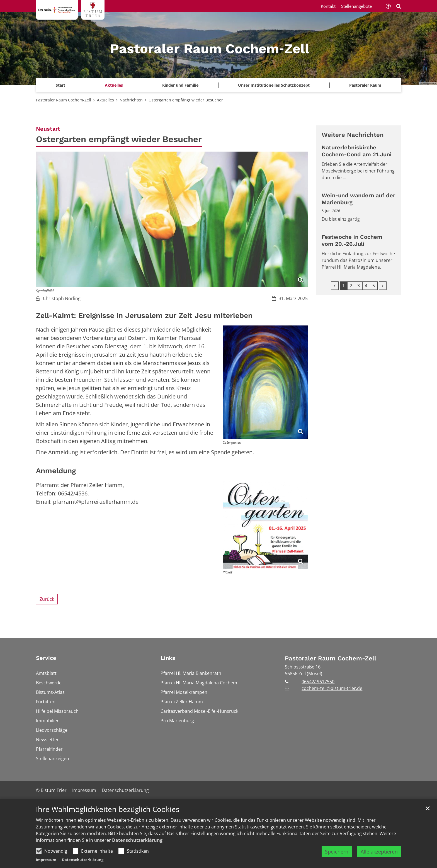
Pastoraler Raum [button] (365, 85)
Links (168, 658)
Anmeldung (56, 471)
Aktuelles (105, 100)
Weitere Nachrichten (353, 135)
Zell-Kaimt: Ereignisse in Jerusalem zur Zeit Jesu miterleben (144, 315)
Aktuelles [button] (114, 85)
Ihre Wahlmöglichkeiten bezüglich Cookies (108, 824)
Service (46, 658)
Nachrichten (131, 100)
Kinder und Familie (180, 85)
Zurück (47, 599)
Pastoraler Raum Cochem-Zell (64, 100)
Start (60, 85)
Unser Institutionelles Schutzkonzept (274, 85)
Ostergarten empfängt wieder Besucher (186, 100)
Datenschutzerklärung (137, 855)
